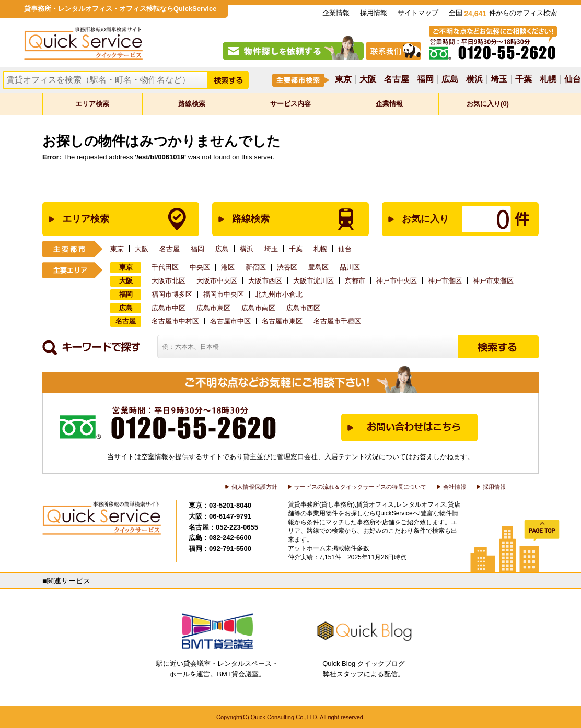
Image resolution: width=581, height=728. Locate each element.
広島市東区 (213, 308)
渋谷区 (287, 267)
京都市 (355, 281)
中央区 (200, 267)
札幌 (548, 79)
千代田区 (165, 267)
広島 (450, 79)
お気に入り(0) (488, 104)
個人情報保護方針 (254, 487)
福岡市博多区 (172, 294)
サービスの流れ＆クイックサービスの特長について (360, 487)
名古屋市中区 (230, 321)
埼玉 (499, 79)
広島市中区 (169, 308)
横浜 (474, 79)
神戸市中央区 (397, 281)
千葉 (524, 79)
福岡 (425, 79)
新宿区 (256, 267)
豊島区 (318, 267)
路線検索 (192, 104)
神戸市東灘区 (493, 281)
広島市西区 (303, 308)
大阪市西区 (265, 281)
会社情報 (455, 487)
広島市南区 (258, 308)
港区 (228, 267)
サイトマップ (418, 13)
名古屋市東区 (282, 321)
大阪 (368, 79)
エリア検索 (92, 104)
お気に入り (449, 219)
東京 (343, 79)
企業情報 (336, 13)
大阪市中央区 (217, 281)
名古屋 (397, 79)
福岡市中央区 (224, 294)
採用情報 (374, 13)
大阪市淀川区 (313, 281)
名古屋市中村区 (175, 321)
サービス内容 (290, 104)
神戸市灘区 (445, 281)
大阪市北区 (169, 281)
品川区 (350, 267)
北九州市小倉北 (279, 294)
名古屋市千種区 (337, 321)
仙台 (573, 79)
